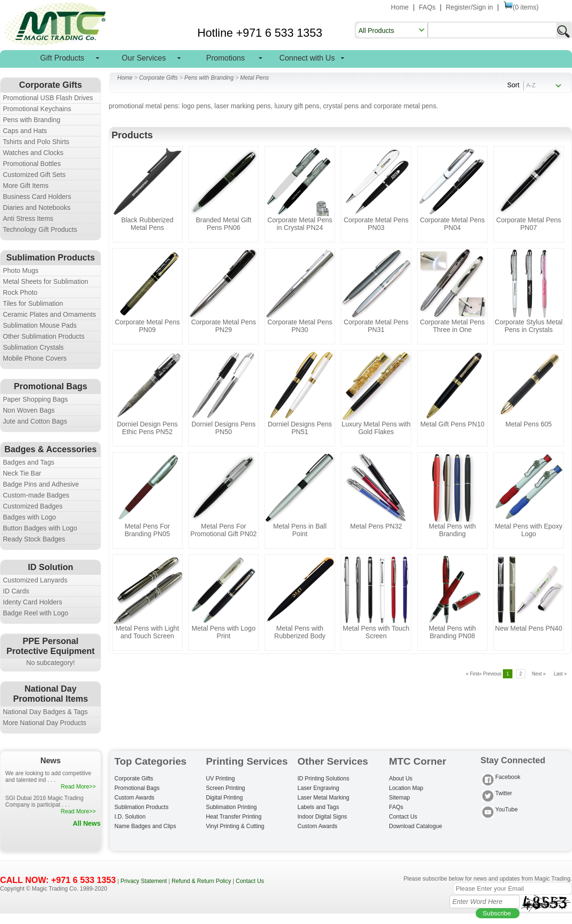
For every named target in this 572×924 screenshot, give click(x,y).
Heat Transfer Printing (234, 817)
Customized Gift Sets (34, 175)
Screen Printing (225, 788)
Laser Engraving (318, 788)
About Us (401, 779)
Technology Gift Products (40, 229)
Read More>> (78, 787)
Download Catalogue (415, 826)
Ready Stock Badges (34, 539)
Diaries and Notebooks (37, 208)
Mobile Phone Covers (35, 358)
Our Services (144, 58)
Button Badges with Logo (40, 528)
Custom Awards (134, 798)
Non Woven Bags (29, 410)
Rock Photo (20, 292)
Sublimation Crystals (33, 347)
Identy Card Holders (33, 602)
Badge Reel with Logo (36, 613)
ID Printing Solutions (323, 779)
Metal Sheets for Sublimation (46, 281)
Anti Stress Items (28, 218)
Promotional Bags (137, 788)
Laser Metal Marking (323, 798)
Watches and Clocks (33, 153)
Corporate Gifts (158, 78)
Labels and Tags (318, 807)
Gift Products (62, 58)
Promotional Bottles (32, 164)
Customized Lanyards (35, 580)
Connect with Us (307, 58)
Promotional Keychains (37, 109)
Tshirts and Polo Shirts (36, 142)
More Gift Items (26, 186)
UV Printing (220, 779)
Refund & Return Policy (201, 881)
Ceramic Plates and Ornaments (49, 314)
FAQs (427, 7)
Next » (539, 674)
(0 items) (521, 7)
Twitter (497, 794)
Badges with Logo (29, 517)
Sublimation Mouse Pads (40, 325)
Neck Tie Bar (22, 473)
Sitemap (399, 798)
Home (400, 7)
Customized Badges (33, 506)
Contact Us (403, 817)
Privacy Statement (144, 881)
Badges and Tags (29, 462)
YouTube (500, 810)
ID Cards (16, 591)
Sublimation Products (141, 807)
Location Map (406, 788)
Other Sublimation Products (44, 336)
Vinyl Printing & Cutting (235, 826)
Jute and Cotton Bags (35, 421)
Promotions (226, 58)
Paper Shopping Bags (35, 399)
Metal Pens (255, 78)
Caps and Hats (25, 131)
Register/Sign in (469, 7)
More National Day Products (45, 723)
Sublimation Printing (231, 807)
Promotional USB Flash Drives (48, 98)
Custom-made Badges (36, 495)
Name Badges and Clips (145, 826)
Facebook (501, 778)
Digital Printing (224, 798)
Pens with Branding (32, 120)
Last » (560, 674)
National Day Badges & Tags (45, 712)
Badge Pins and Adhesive (41, 484)
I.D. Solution (130, 817)
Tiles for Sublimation (33, 303)
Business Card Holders (37, 197)
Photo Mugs (21, 270)
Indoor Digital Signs (322, 817)
